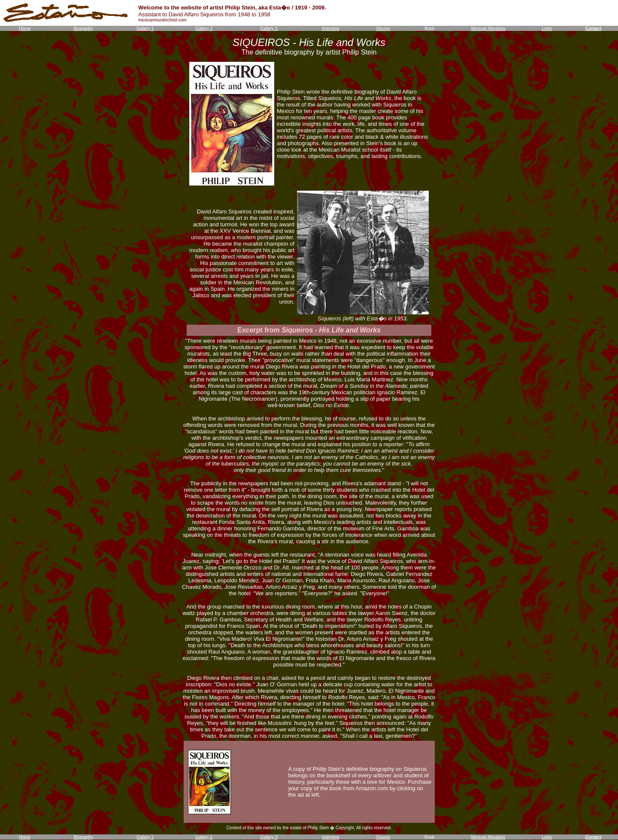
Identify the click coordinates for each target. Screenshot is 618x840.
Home (25, 29)
